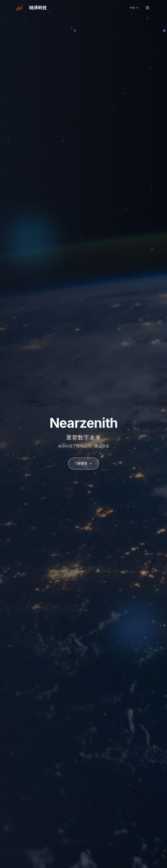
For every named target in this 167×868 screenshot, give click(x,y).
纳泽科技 (38, 8)
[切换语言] (134, 8)
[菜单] (148, 8)
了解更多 (83, 463)
